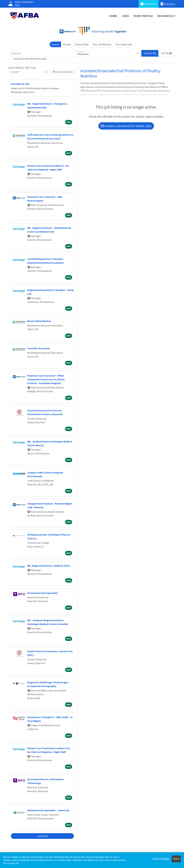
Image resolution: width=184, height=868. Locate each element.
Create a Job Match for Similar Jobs (126, 126)
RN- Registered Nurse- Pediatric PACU (49, 566)
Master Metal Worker (39, 321)
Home (113, 16)
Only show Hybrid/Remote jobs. (30, 59)
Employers (168, 4)
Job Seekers (149, 4)
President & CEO (20, 84)
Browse (67, 44)
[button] (166, 53)
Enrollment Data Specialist (43, 593)
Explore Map (82, 44)
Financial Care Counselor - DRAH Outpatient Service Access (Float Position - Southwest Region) (46, 379)
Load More (42, 836)
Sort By (14, 72)
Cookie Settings (161, 859)
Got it (176, 859)
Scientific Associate (39, 348)
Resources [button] (166, 16)
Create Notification (63, 72)
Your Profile (143, 16)
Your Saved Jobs (124, 44)
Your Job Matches (102, 44)
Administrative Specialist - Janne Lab (48, 810)
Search (55, 44)
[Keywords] (42, 53)
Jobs (125, 16)
